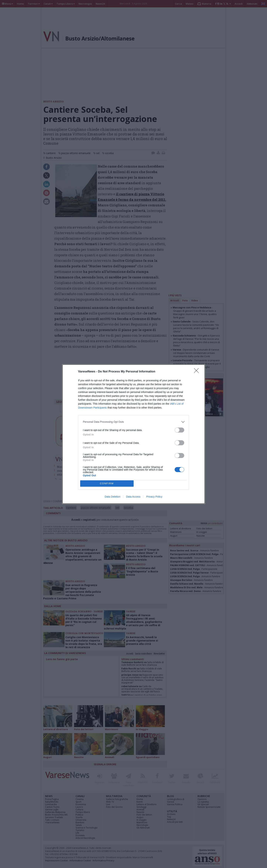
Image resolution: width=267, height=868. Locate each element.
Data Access (133, 497)
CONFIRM (107, 483)
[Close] (198, 372)
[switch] (179, 430)
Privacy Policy (154, 497)
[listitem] (134, 422)
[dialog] (134, 434)
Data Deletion (113, 497)
